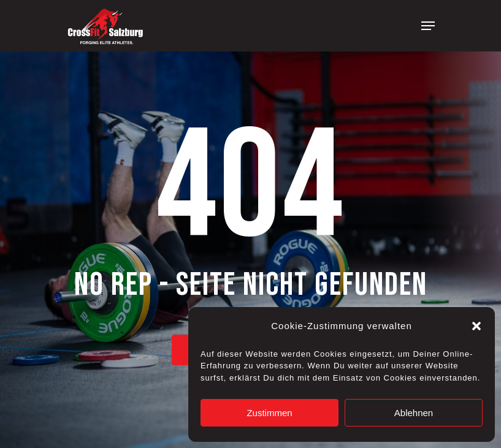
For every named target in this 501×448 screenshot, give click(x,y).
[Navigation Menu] (428, 26)
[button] (476, 326)
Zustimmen (269, 413)
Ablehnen (414, 413)
